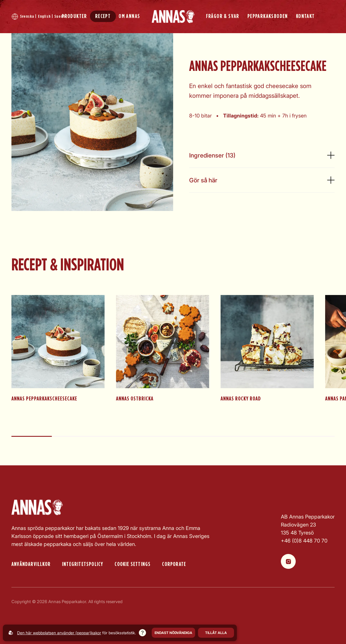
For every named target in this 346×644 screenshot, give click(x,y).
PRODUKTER (74, 16)
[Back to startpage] (173, 17)
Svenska (27, 16)
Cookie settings (133, 564)
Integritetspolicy (83, 564)
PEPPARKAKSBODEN (268, 16)
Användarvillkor (31, 564)
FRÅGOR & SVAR (223, 16)
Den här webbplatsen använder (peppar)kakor (59, 633)
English (44, 16)
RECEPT (103, 16)
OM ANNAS (129, 16)
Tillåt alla (216, 633)
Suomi (60, 16)
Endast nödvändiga (173, 633)
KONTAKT (305, 16)
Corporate (174, 564)
